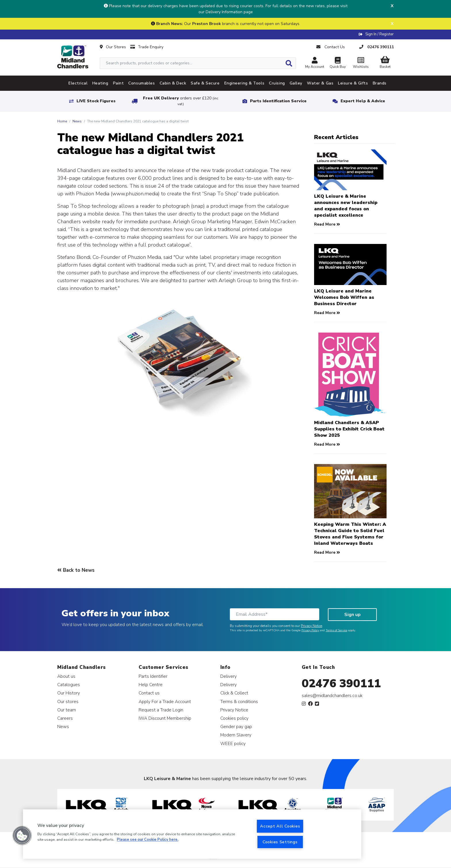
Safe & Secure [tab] (205, 83)
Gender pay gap (236, 726)
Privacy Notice (312, 626)
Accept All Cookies (280, 826)
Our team (67, 710)
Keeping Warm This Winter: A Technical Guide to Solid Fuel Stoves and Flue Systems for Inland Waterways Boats (350, 534)
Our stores (68, 701)
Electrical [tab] (78, 83)
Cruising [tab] (277, 83)
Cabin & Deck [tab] (173, 83)
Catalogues (69, 685)
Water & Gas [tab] (320, 83)
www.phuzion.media (135, 194)
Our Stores (113, 47)
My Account (315, 63)
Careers (65, 718)
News (77, 121)
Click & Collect (234, 693)
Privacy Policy (310, 630)
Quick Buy (338, 63)
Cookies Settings (280, 842)
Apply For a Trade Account (165, 701)
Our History (69, 693)
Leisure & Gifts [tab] (353, 83)
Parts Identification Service (278, 101)
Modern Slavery (236, 735)
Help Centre (151, 685)
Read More (327, 224)
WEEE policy (233, 743)
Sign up (352, 615)
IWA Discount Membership (165, 718)
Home (62, 121)
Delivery (229, 676)
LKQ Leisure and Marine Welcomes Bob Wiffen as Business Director (344, 297)
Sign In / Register (380, 34)
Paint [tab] (119, 83)
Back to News (76, 570)
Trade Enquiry (147, 47)
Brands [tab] (380, 83)
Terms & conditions (239, 701)
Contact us (149, 693)
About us (66, 676)
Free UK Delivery (181, 101)
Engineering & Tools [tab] (244, 83)
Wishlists (361, 63)
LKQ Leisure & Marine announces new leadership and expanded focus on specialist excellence (346, 206)
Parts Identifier (153, 676)
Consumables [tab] (142, 83)
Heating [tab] (100, 83)
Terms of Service (336, 630)
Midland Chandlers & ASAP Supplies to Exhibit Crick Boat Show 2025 (349, 429)
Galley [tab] (296, 83)
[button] (22, 836)
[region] (192, 834)
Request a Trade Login (161, 710)
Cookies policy (234, 718)
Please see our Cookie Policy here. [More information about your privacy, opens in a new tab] (148, 840)
